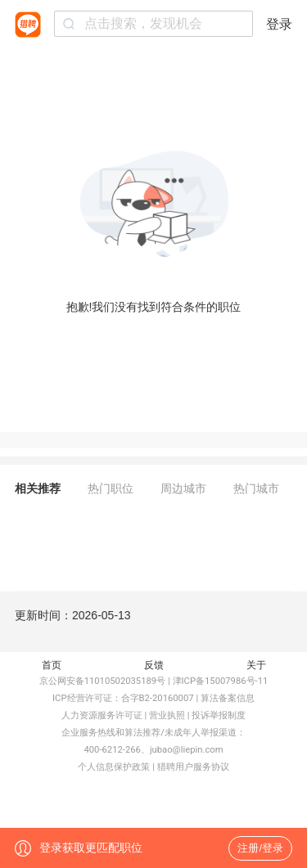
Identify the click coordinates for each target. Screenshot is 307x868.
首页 (52, 665)
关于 (256, 665)
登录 (279, 24)
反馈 (154, 665)
